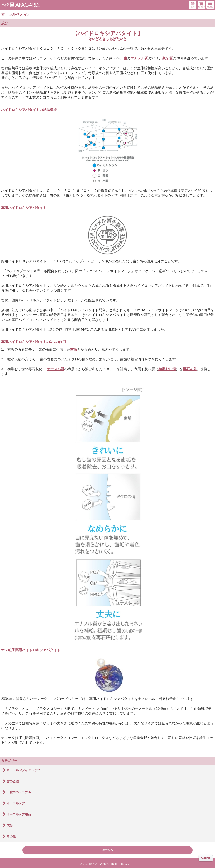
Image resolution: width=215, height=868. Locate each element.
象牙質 (168, 58)
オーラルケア (16, 803)
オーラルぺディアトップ (23, 770)
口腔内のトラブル (19, 792)
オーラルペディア (16, 14)
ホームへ (108, 850)
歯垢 (74, 349)
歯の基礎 (13, 781)
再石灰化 (190, 369)
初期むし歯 (167, 369)
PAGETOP (206, 858)
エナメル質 (139, 58)
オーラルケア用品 (19, 814)
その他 (11, 836)
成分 (5, 23)
